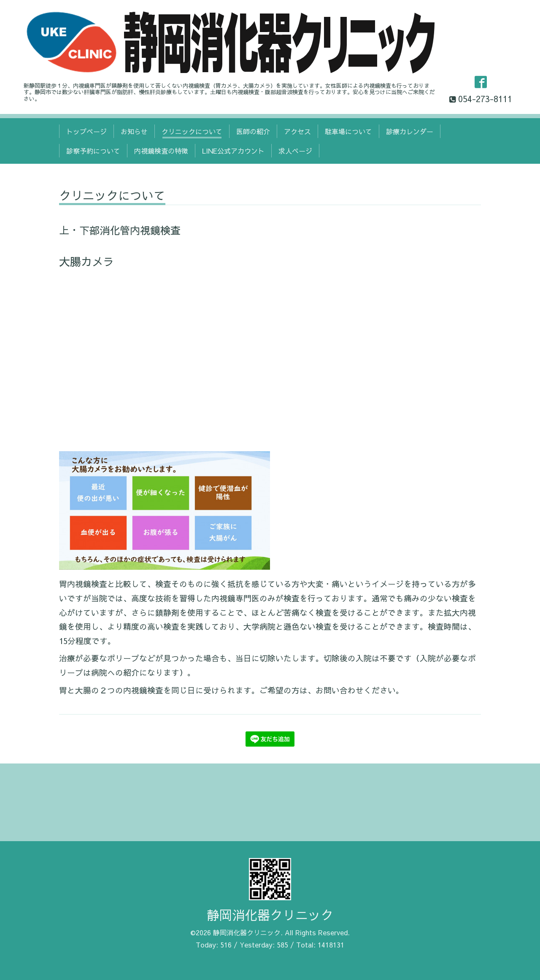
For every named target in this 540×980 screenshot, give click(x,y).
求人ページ (295, 151)
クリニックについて (192, 131)
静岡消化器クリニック (270, 915)
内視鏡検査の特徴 (161, 151)
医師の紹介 (253, 131)
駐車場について (348, 131)
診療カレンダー (410, 131)
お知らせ (134, 131)
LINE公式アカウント (233, 151)
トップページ (86, 131)
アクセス (297, 131)
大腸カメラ (86, 261)
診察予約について (93, 151)
